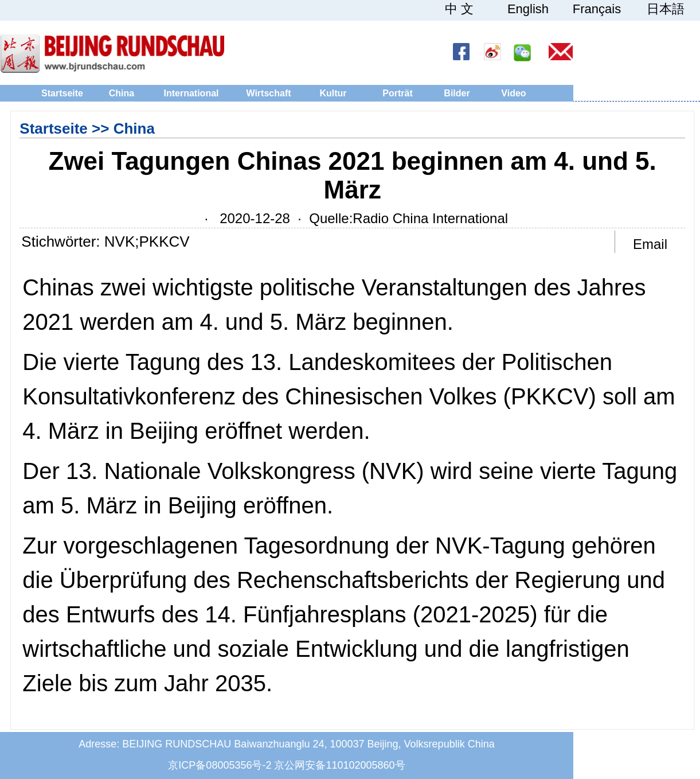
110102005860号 (365, 765)
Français (597, 9)
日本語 (666, 9)
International (191, 93)
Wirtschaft (268, 93)
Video (513, 93)
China (122, 93)
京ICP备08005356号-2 (220, 765)
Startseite (62, 93)
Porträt (397, 93)
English (528, 9)
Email (650, 244)
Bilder (457, 93)
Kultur (333, 93)
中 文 (459, 9)
